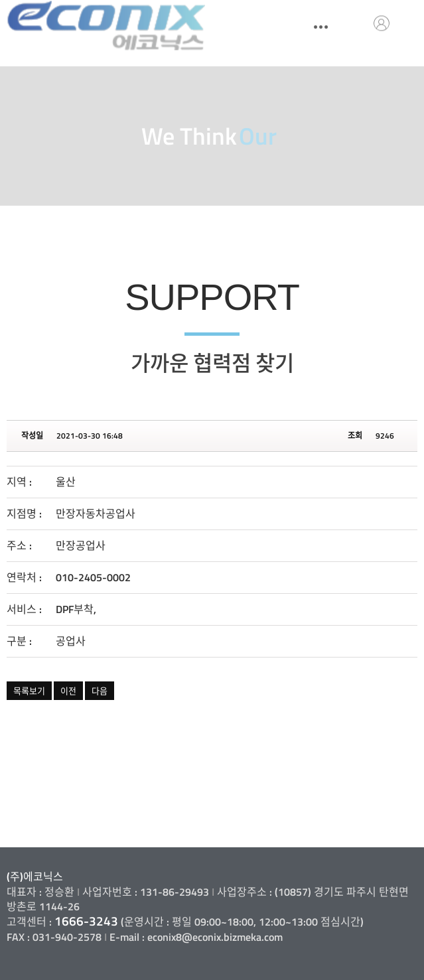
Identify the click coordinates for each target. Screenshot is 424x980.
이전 (68, 691)
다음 (100, 691)
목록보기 (29, 691)
